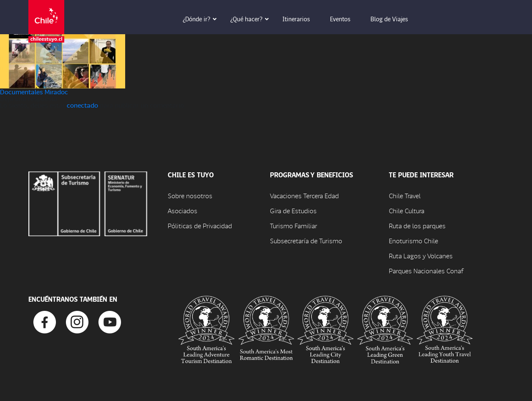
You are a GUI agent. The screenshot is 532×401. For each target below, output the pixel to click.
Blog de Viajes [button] (395, 19)
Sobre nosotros (190, 195)
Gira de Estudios (293, 211)
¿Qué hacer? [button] (252, 19)
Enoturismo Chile (413, 241)
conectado (82, 105)
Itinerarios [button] (302, 19)
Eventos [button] (346, 19)
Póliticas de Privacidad (200, 226)
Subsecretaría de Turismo (306, 241)
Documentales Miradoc (34, 92)
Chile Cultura (407, 211)
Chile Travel (405, 195)
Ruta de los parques (417, 226)
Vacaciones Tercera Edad (304, 195)
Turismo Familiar (294, 226)
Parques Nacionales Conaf (426, 271)
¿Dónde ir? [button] (202, 19)
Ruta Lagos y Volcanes (421, 256)
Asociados (183, 211)
